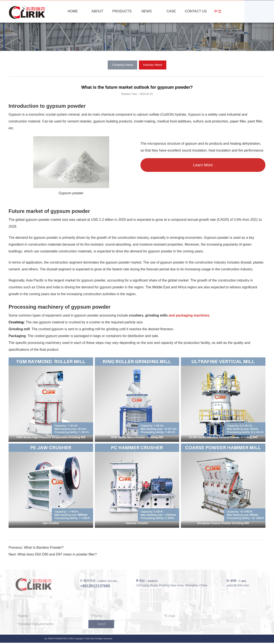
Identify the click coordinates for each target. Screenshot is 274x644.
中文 (218, 11)
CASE (171, 11)
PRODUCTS (122, 11)
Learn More (203, 165)
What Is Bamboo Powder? (44, 547)
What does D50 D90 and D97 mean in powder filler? (57, 554)
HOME (73, 11)
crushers (136, 315)
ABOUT (97, 11)
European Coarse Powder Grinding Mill (223, 523)
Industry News (153, 65)
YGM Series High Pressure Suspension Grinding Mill (51, 437)
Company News (123, 65)
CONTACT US (196, 11)
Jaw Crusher (51, 523)
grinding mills (157, 315)
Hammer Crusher (137, 523)
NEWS (147, 11)
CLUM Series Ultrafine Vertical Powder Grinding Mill (223, 437)
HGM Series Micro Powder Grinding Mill (137, 437)
